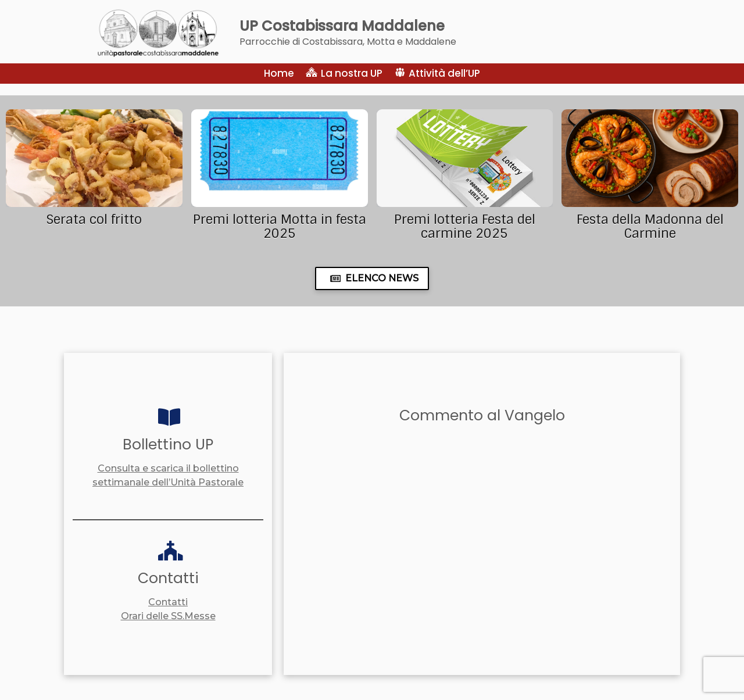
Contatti (168, 578)
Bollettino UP (168, 444)
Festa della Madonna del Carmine (650, 226)
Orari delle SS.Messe (168, 616)
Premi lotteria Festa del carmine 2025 (465, 226)
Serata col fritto (94, 219)
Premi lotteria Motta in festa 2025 (280, 226)
